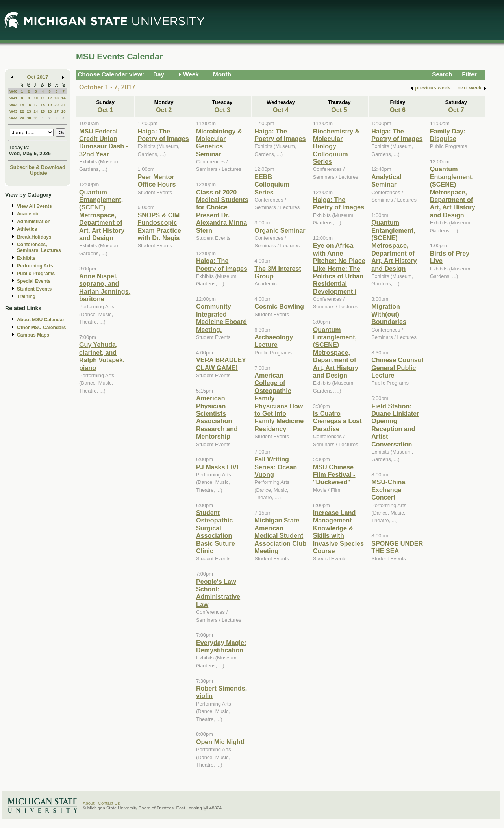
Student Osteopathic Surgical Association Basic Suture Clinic (216, 532)
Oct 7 (456, 110)
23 (29, 111)
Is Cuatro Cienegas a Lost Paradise (337, 421)
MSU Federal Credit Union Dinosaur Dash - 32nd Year (104, 143)
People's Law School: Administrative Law (218, 593)
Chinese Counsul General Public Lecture (397, 368)
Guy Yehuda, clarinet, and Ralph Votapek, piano (102, 356)
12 (50, 98)
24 (36, 111)
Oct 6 (398, 110)
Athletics (27, 229)
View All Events (34, 206)
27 (57, 111)
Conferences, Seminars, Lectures (39, 247)
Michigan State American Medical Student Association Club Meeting (280, 535)
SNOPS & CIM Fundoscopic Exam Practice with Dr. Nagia (159, 226)
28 (64, 111)
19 (50, 105)
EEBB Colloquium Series (272, 184)
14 (64, 98)
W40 (13, 91)
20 (57, 105)
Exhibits (26, 258)
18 (43, 105)
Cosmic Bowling (279, 306)
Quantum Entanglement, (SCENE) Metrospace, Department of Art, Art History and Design (102, 215)
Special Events (34, 281)
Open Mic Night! (220, 742)
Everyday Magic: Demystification (221, 646)
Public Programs (36, 274)
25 (43, 111)
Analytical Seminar (386, 181)
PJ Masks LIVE (219, 467)
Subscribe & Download (38, 167)
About (89, 803)
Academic (28, 214)
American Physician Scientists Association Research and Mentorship (217, 417)
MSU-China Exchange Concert (388, 490)
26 (50, 111)
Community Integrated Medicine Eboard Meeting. (221, 318)
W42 (13, 105)
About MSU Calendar (41, 320)
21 (64, 105)
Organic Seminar (280, 230)
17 (36, 105)
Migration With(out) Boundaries (389, 314)
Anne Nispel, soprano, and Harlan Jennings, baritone (105, 287)
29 (22, 118)
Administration (34, 222)
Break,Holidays (34, 237)
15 (22, 105)
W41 (13, 98)
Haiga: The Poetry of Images (163, 135)
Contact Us (109, 803)
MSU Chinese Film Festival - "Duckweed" (334, 475)
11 (43, 98)
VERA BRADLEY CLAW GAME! (221, 364)
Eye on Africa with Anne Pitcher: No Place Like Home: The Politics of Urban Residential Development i (339, 268)
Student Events (34, 289)
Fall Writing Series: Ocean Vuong (276, 467)
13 (57, 98)
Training (26, 296)
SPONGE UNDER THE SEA (397, 547)
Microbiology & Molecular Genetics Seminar (219, 143)
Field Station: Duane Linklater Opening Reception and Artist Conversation (395, 425)
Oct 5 (339, 110)
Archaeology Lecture (274, 341)
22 (22, 111)
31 (36, 118)
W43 (13, 111)
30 (29, 118)
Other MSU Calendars (42, 328)
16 (29, 105)
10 (36, 98)
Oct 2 (164, 110)
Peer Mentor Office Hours (157, 181)
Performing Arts (35, 266)
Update (39, 173)
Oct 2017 (38, 77)
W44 (13, 118)
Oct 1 (106, 110)
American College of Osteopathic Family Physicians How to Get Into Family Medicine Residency (279, 402)
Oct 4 (281, 110)
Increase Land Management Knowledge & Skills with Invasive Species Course (338, 532)
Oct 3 (222, 110)
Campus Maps (33, 335)
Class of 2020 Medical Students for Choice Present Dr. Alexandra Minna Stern (222, 211)
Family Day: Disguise (448, 135)
